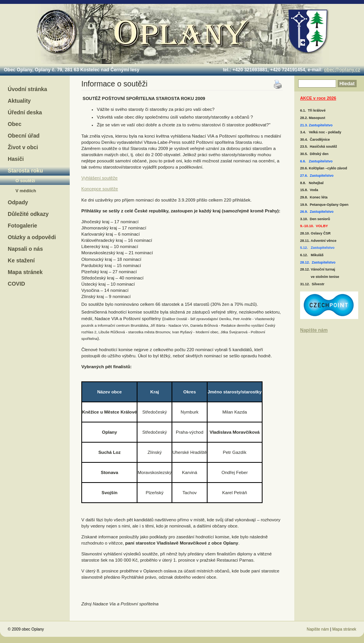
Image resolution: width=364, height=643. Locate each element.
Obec (15, 124)
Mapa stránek (25, 272)
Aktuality (19, 101)
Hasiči (16, 159)
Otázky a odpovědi (32, 237)
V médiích (26, 191)
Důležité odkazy (28, 214)
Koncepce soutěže (100, 189)
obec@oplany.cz (342, 70)
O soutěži (25, 181)
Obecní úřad (24, 136)
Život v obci (23, 147)
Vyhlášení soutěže (100, 178)
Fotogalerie (22, 226)
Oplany (182, 33)
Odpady (18, 202)
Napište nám (314, 330)
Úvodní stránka (27, 89)
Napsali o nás (25, 249)
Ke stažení (21, 260)
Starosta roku (25, 171)
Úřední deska (25, 112)
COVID (16, 284)
